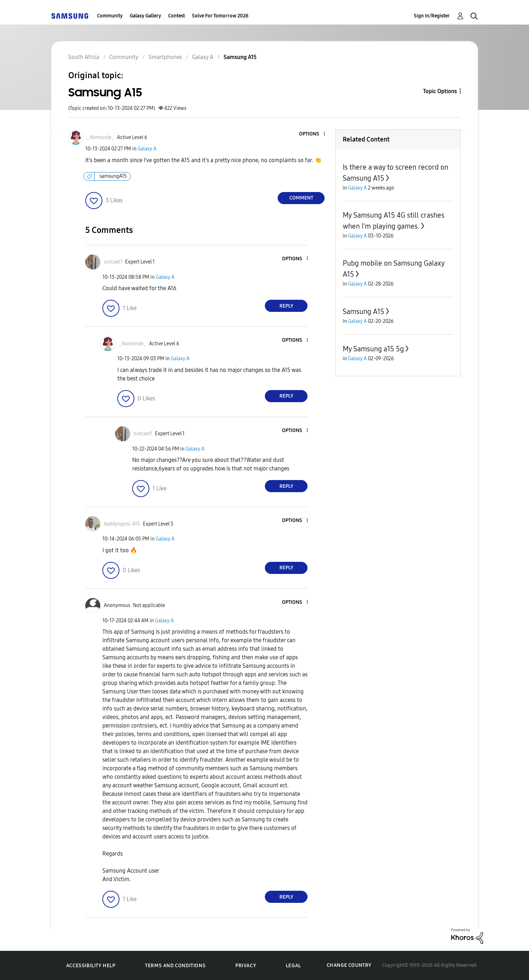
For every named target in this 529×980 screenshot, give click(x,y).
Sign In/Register (432, 16)
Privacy (246, 966)
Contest (177, 16)
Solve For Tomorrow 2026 (220, 16)
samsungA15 (113, 176)
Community (110, 16)
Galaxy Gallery (145, 16)
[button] (312, 134)
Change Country (349, 965)
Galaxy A (147, 149)
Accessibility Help (91, 966)
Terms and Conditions (175, 966)
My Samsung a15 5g (373, 349)
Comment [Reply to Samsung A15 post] (301, 198)
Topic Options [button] (440, 91)
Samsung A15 (364, 311)
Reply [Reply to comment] (286, 306)
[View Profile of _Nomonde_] (100, 137)
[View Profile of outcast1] (113, 262)
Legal (293, 966)
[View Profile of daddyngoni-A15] (122, 524)
